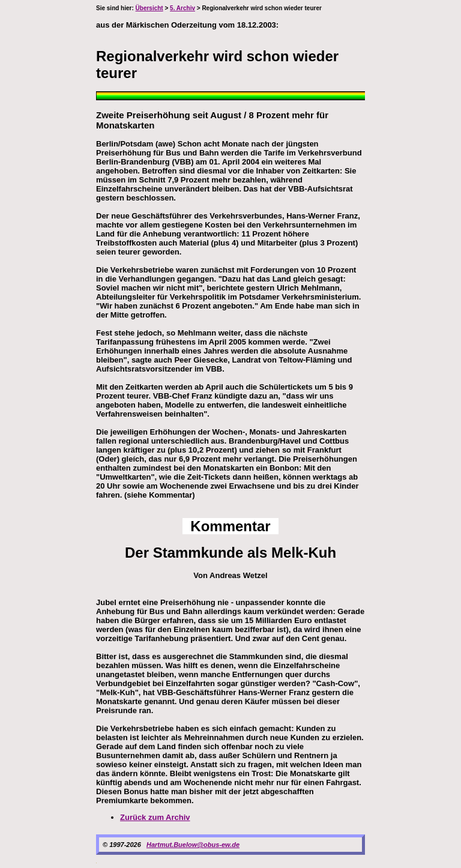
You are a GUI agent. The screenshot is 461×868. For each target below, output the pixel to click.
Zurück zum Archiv (155, 817)
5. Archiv (182, 8)
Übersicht (149, 8)
